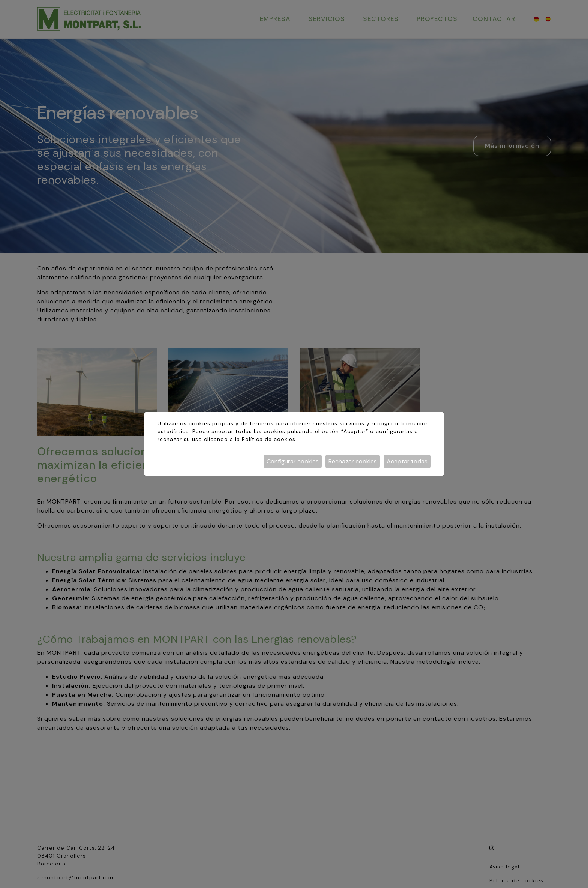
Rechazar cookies (353, 461)
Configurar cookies (293, 461)
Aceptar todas (407, 461)
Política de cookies (269, 439)
